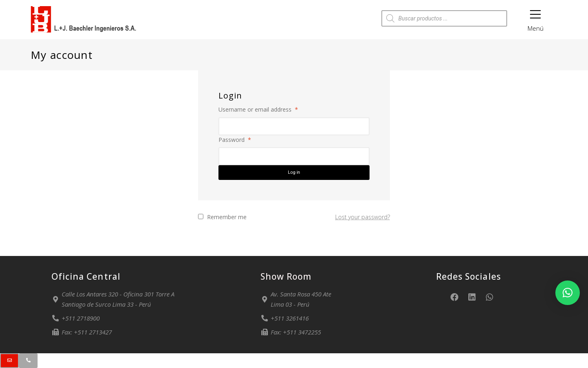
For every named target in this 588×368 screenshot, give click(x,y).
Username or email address (258, 109)
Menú (536, 18)
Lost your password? (363, 217)
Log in (294, 172)
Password (235, 140)
